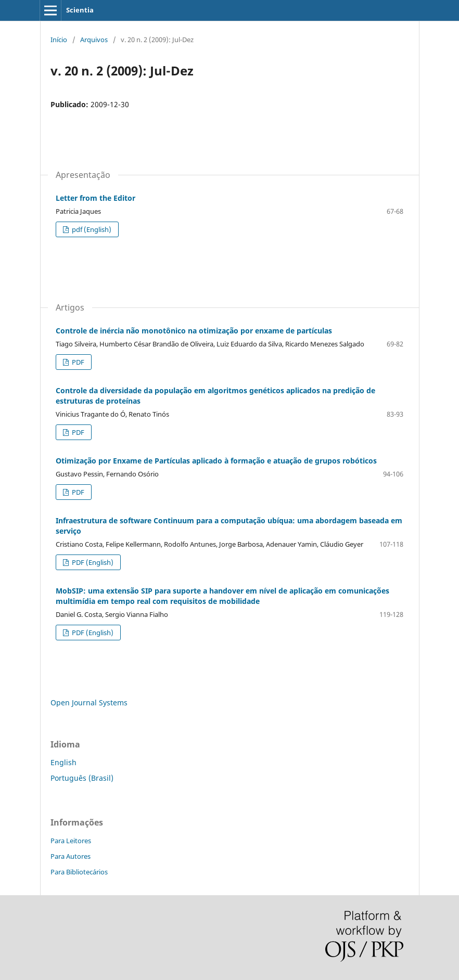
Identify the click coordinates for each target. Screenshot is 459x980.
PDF (77, 362)
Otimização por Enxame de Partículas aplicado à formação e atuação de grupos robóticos (216, 461)
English (63, 762)
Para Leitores (71, 841)
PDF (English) (92, 562)
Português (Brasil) (82, 778)
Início (59, 40)
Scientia (80, 10)
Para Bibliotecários (79, 872)
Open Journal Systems (89, 702)
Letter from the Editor (95, 198)
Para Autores (71, 856)
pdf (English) (91, 229)
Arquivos (94, 40)
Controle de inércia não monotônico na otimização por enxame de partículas (194, 331)
